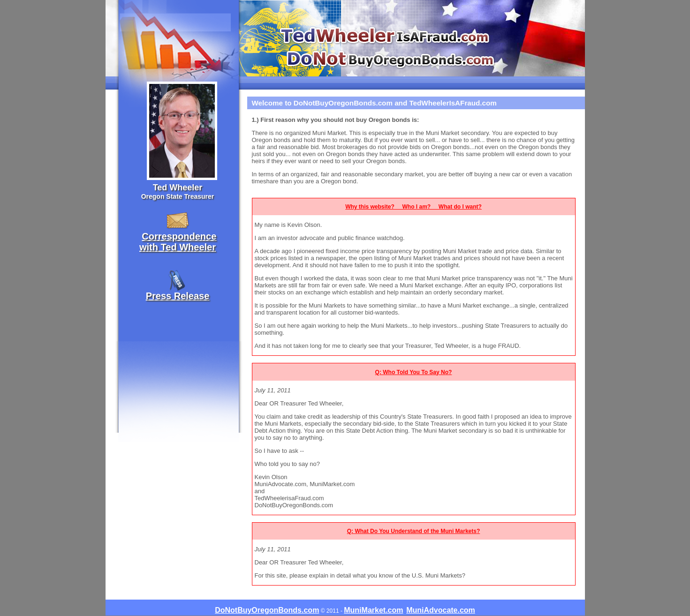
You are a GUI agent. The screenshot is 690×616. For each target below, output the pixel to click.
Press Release (178, 296)
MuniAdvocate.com (441, 610)
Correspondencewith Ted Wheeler (178, 242)
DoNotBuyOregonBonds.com (267, 610)
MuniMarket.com (373, 610)
